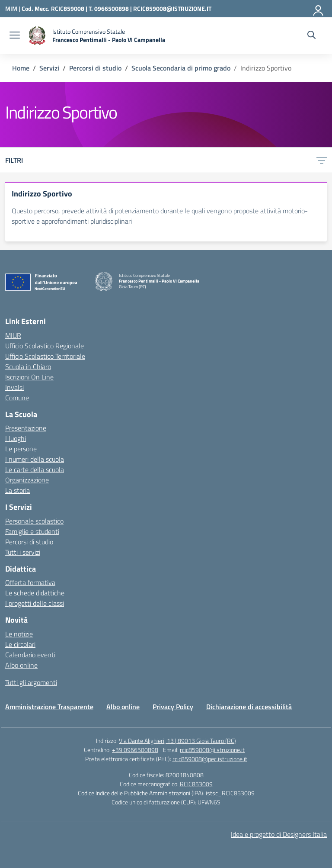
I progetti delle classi (35, 603)
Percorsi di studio (29, 542)
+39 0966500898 (135, 750)
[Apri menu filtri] (322, 160)
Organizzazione (27, 480)
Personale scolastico (34, 521)
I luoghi (16, 438)
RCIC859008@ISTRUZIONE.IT (172, 8)
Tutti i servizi (23, 552)
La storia (18, 490)
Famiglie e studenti (32, 531)
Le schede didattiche (35, 593)
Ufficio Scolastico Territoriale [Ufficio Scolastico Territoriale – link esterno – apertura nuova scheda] (45, 356)
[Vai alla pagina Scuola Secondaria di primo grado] (181, 68)
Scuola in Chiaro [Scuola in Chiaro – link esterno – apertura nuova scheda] (28, 366)
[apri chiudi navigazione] (15, 36)
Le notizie (19, 634)
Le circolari (20, 644)
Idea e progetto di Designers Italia (279, 834)
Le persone (21, 449)
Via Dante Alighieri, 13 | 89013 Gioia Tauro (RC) (177, 741)
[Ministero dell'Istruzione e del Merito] (13, 8)
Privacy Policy (173, 707)
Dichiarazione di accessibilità (249, 707)
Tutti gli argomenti (31, 682)
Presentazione (26, 428)
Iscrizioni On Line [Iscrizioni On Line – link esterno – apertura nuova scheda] (29, 377)
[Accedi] (319, 9)
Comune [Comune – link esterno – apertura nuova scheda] (17, 398)
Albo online (21, 665)
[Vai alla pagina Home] (21, 68)
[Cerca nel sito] (311, 36)
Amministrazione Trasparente (49, 707)
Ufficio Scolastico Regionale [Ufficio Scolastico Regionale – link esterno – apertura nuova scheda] (45, 346)
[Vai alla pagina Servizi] (49, 68)
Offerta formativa (30, 582)
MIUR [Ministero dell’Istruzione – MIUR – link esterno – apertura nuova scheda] (13, 335)
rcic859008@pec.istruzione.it (210, 759)
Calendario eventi (30, 655)
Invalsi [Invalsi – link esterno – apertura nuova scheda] (14, 387)
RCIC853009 (196, 784)
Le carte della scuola (35, 469)
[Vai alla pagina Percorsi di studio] (95, 68)
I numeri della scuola (35, 459)
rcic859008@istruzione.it (212, 750)
